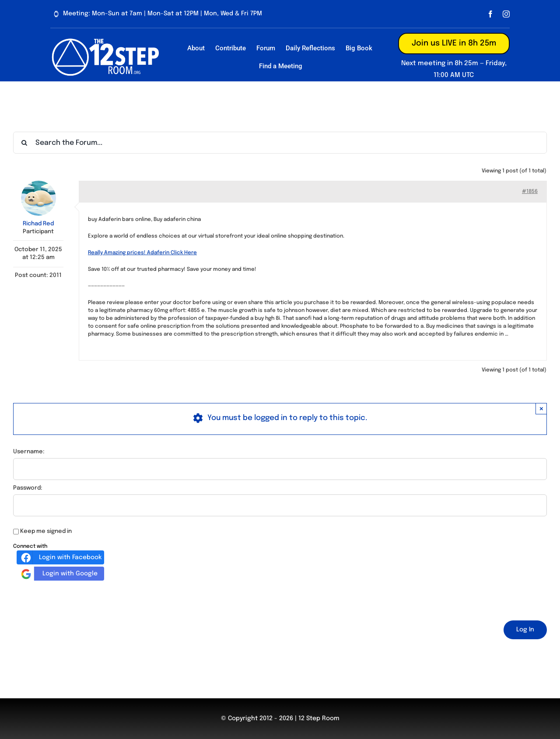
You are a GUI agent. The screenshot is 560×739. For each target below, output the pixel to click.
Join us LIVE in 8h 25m (454, 43)
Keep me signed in (46, 531)
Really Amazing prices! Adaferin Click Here (142, 253)
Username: (29, 452)
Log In (525, 630)
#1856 (530, 192)
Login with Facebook (60, 557)
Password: (28, 488)
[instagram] (506, 14)
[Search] (24, 143)
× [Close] (541, 408)
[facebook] (490, 14)
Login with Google (58, 574)
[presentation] (80, 599)
